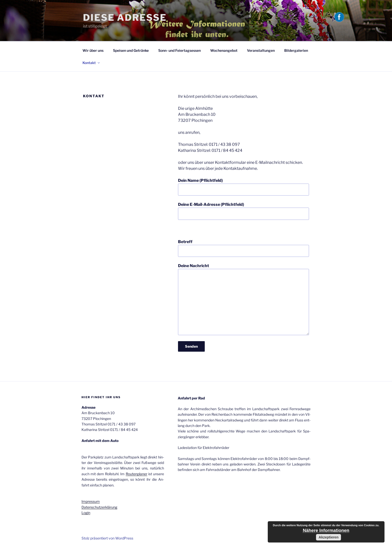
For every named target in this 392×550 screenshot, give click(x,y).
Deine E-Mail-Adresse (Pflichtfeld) (243, 211)
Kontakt (91, 63)
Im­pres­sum (91, 501)
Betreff (243, 248)
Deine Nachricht (243, 299)
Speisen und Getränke (131, 50)
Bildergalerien (296, 50)
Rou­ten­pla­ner (136, 474)
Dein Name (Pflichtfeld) (243, 187)
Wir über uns (93, 50)
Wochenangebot (224, 50)
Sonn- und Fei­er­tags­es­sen (179, 50)
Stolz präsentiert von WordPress (107, 538)
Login (86, 513)
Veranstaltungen (261, 50)
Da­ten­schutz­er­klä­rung (99, 507)
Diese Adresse (125, 18)
